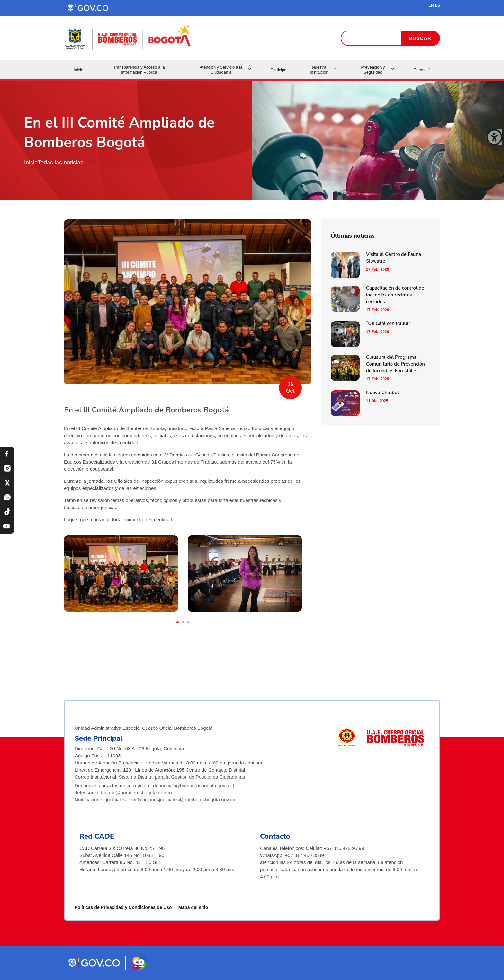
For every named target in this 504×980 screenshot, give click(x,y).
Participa (278, 70)
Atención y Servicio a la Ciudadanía (225, 70)
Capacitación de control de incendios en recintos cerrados (395, 295)
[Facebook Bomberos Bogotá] (7, 454)
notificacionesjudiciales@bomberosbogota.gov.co (183, 800)
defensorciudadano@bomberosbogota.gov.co (123, 793)
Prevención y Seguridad (378, 70)
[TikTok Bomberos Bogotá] (7, 512)
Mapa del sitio (193, 907)
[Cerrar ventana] (494, 137)
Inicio (78, 70)
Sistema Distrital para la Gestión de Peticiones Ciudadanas (182, 777)
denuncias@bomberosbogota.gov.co (192, 786)
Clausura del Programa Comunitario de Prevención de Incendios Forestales (396, 364)
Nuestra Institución (323, 70)
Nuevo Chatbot (383, 393)
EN (431, 5)
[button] (178, 622)
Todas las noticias (60, 163)
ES (437, 5)
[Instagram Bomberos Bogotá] (7, 468)
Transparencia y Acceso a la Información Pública (139, 70)
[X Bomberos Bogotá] (7, 483)
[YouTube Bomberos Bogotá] (7, 526)
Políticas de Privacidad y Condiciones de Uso (123, 907)
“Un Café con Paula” (388, 323)
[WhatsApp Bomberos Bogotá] (7, 497)
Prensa (422, 70)
